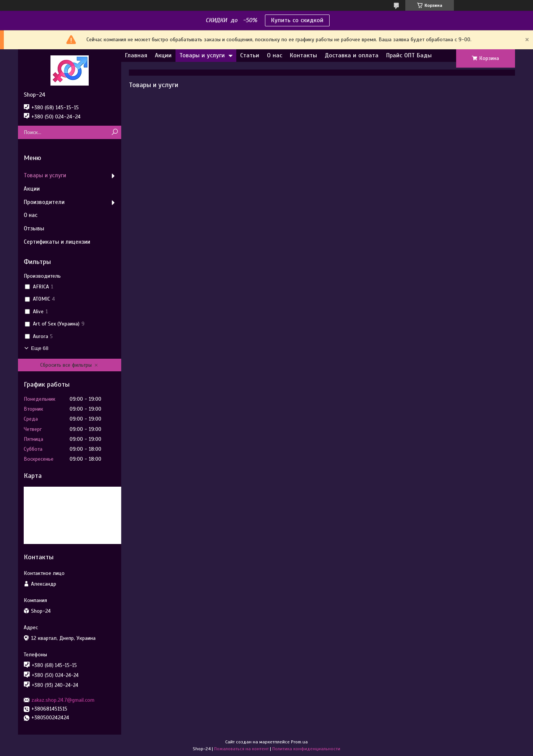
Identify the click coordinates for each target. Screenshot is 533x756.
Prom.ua (299, 742)
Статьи (250, 55)
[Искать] (115, 132)
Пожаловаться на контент (241, 749)
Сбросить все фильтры (66, 365)
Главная (136, 55)
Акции (163, 55)
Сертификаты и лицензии (57, 242)
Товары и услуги (202, 55)
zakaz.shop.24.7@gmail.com (63, 700)
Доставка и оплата (352, 55)
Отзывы (34, 228)
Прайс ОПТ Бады (409, 55)
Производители (44, 202)
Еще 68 (40, 348)
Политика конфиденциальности (306, 749)
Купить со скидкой (297, 20)
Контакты (303, 55)
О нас (275, 55)
